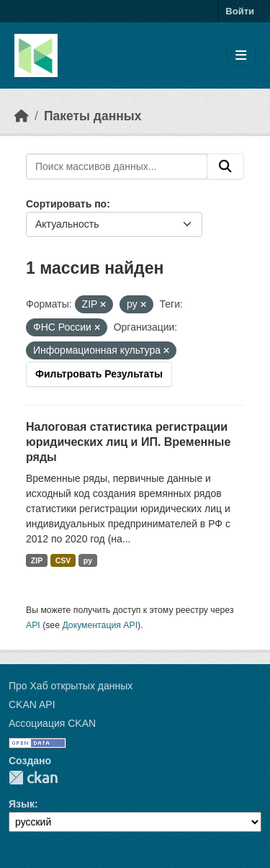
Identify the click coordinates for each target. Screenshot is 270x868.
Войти (240, 11)
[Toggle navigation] (241, 56)
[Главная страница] (22, 116)
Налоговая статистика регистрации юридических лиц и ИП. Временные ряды (128, 442)
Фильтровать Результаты (99, 374)
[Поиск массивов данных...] (117, 166)
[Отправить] (225, 166)
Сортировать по (66, 204)
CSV (63, 560)
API (33, 625)
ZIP (37, 560)
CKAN (33, 778)
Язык (22, 804)
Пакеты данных (93, 116)
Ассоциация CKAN (52, 723)
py (88, 560)
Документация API (100, 625)
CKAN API (32, 704)
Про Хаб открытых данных (71, 686)
